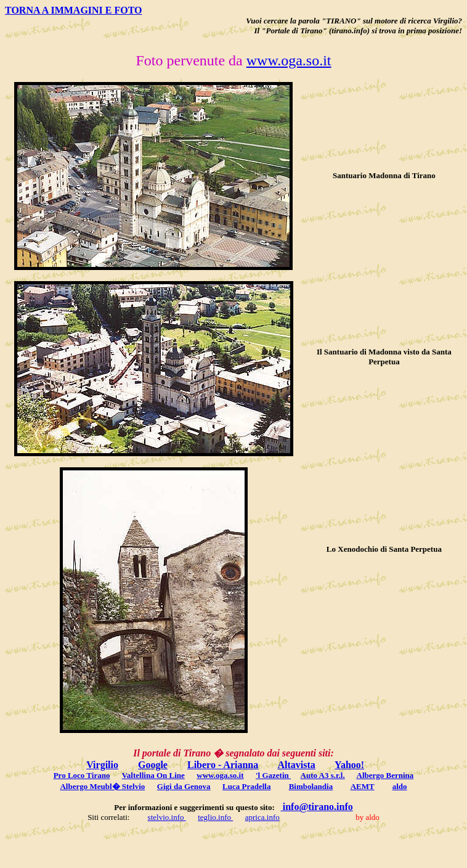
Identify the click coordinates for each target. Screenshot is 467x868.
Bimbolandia (311, 786)
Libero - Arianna (223, 765)
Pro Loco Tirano (82, 775)
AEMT (363, 786)
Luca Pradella (246, 786)
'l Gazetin (273, 775)
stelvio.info (167, 817)
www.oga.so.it (289, 60)
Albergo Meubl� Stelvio (102, 786)
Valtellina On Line (153, 775)
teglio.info (215, 817)
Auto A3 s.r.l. (323, 775)
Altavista (296, 765)
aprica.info (262, 817)
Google (153, 765)
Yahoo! (349, 765)
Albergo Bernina (385, 775)
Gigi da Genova (184, 786)
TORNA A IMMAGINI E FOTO (74, 10)
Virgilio (102, 765)
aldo (400, 786)
